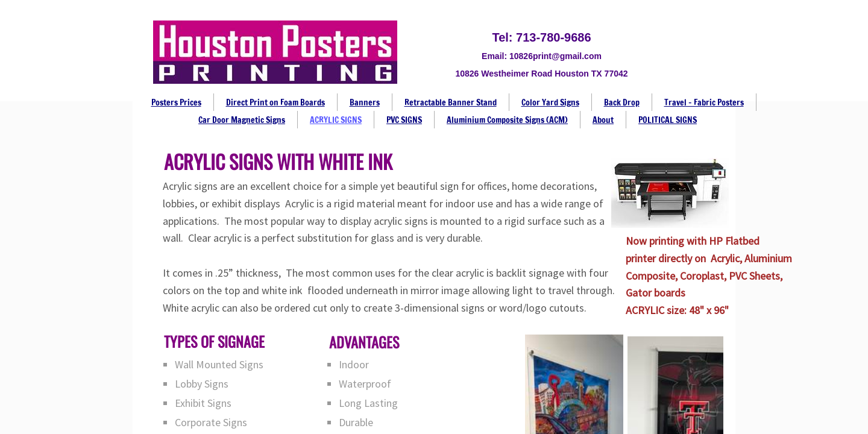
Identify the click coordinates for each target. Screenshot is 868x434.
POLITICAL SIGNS (668, 120)
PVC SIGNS (404, 120)
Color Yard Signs (550, 102)
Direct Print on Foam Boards (275, 102)
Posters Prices (176, 102)
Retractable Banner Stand (451, 102)
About (603, 120)
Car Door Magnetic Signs (242, 120)
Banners (365, 102)
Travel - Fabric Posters (704, 102)
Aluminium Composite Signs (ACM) (507, 120)
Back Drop (622, 102)
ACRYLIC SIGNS (336, 120)
